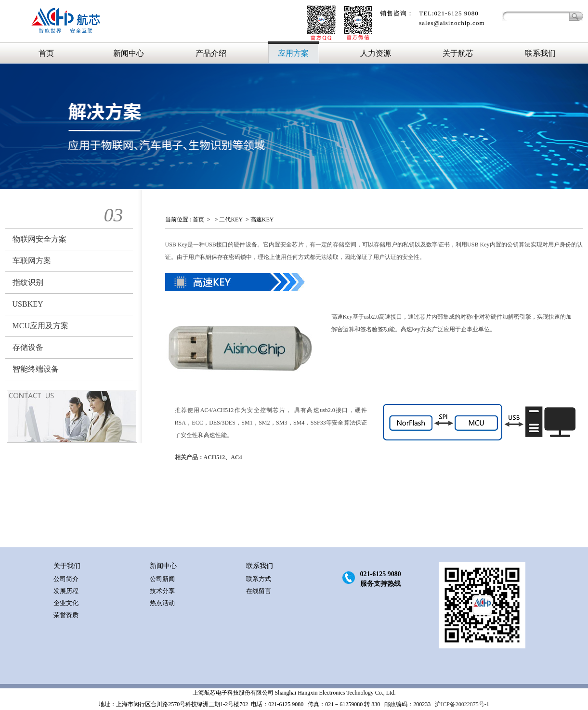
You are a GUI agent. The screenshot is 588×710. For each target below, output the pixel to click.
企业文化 (66, 603)
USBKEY (28, 304)
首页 (46, 53)
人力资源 (376, 53)
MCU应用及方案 (40, 326)
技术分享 (162, 591)
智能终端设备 (36, 369)
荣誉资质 (66, 615)
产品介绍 (211, 53)
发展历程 (66, 591)
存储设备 (28, 347)
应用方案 (293, 53)
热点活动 (162, 603)
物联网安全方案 (39, 239)
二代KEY (231, 219)
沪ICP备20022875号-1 (461, 704)
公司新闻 (162, 579)
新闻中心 (129, 53)
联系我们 (540, 53)
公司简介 (66, 579)
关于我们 (67, 566)
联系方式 (259, 579)
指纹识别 (28, 282)
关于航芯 (458, 53)
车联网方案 (32, 261)
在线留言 (259, 591)
